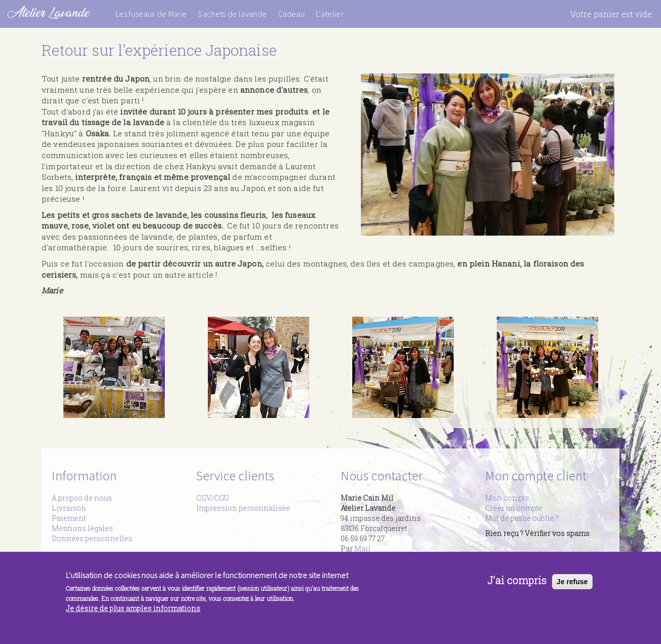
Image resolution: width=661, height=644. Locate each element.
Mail (362, 548)
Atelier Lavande (48, 12)
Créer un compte (514, 508)
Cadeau (291, 14)
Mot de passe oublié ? (522, 518)
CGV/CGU (212, 498)
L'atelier (330, 14)
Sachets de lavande (232, 14)
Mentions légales (82, 528)
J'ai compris (517, 583)
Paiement (69, 518)
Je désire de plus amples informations (133, 611)
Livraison (69, 508)
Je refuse (572, 584)
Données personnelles (92, 538)
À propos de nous (82, 498)
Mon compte (507, 498)
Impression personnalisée (243, 508)
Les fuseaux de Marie (151, 14)
